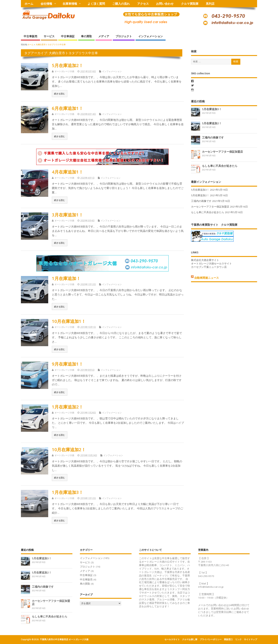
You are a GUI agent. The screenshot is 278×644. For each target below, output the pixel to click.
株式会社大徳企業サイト (205, 260)
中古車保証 (68, 36)
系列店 (210, 4)
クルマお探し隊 (190, 639)
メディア (104, 36)
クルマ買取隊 (190, 4)
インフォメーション (151, 36)
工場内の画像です (213, 137)
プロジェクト (124, 36)
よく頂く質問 (96, 4)
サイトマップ (251, 639)
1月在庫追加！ (66, 278)
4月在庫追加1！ (67, 172)
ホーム (29, 4)
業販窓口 (228, 639)
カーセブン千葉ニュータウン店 (209, 267)
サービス (49, 36)
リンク (238, 639)
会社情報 (46, 4)
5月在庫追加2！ (67, 65)
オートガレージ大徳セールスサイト (211, 263)
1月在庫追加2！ (67, 407)
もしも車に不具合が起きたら (220, 166)
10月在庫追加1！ (69, 321)
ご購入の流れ (121, 4)
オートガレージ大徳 (64, 71)
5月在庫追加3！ (212, 109)
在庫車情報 (70, 4)
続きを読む (59, 94)
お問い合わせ (165, 4)
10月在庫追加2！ (69, 449)
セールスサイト (172, 639)
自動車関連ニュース (207, 277)
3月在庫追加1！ (67, 215)
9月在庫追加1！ (67, 364)
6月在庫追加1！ (67, 108)
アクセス (143, 4)
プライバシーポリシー (211, 639)
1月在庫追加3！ (67, 492)
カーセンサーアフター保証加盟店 (222, 152)
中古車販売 (30, 36)
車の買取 (86, 36)
